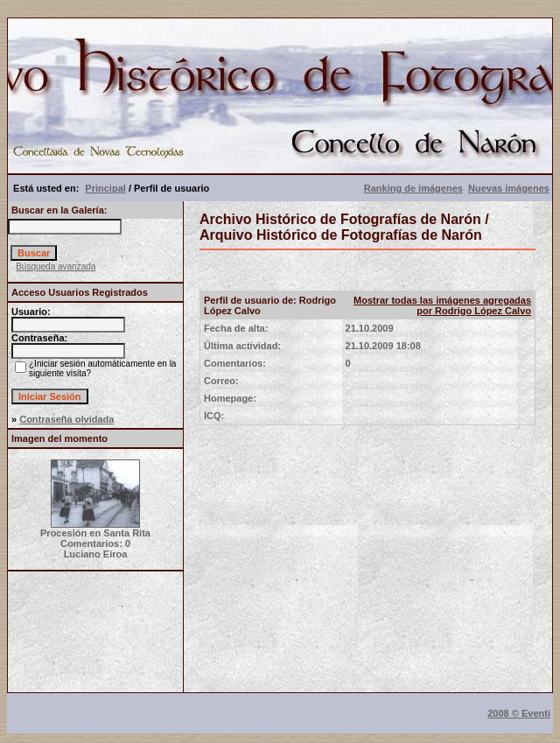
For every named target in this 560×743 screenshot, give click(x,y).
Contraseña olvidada (66, 419)
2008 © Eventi (519, 713)
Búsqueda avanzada (56, 266)
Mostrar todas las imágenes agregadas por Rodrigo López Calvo (442, 305)
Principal (105, 188)
